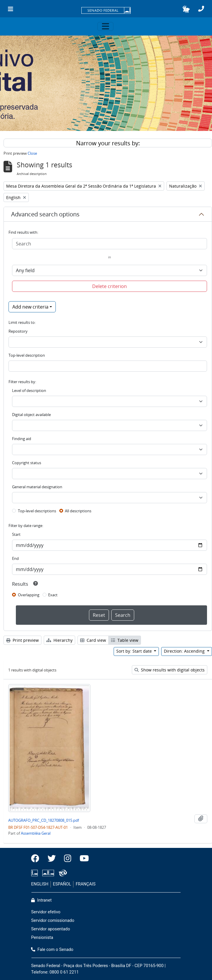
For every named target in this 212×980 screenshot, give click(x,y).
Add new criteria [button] (30, 307)
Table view (125, 640)
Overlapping (29, 595)
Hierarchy (59, 640)
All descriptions (78, 511)
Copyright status (27, 463)
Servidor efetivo (46, 912)
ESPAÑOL (62, 884)
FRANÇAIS (86, 884)
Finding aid (22, 439)
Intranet (41, 900)
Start (16, 534)
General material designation (37, 487)
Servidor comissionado (53, 921)
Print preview (22, 640)
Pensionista (42, 938)
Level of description (29, 390)
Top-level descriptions (37, 511)
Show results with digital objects (170, 670)
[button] (186, 9)
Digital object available (31, 415)
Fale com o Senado (52, 950)
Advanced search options (45, 214)
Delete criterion (110, 286)
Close (32, 153)
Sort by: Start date (135, 651)
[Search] (110, 244)
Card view (93, 640)
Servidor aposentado (51, 929)
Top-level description (27, 355)
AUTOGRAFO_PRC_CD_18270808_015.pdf (44, 820)
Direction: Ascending (185, 651)
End (15, 558)
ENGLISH (40, 884)
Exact (53, 595)
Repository (18, 331)
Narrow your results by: (108, 143)
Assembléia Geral (36, 833)
